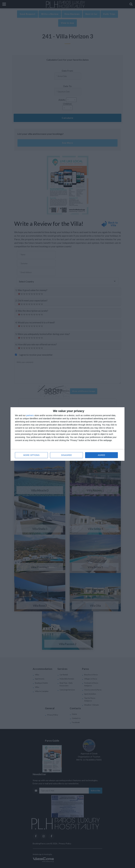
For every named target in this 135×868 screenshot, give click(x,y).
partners (30, 415)
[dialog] (67, 434)
